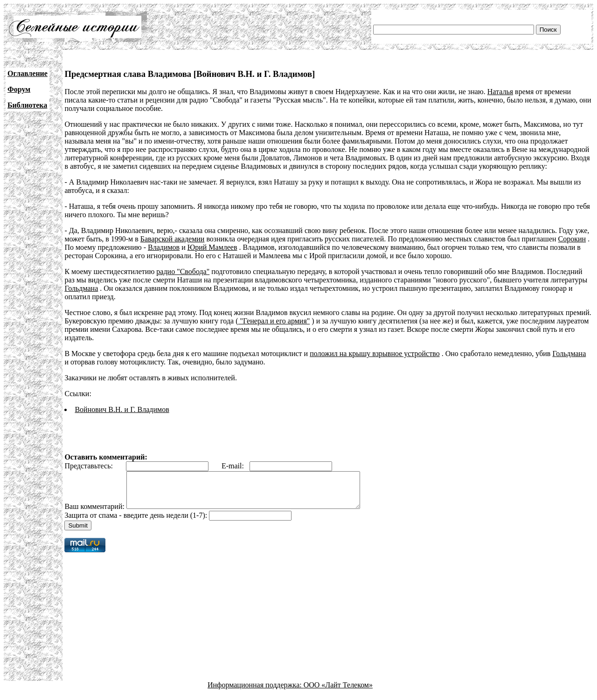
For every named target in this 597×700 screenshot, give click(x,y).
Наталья (500, 92)
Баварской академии (173, 239)
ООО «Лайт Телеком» (338, 692)
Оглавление (28, 73)
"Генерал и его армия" (274, 321)
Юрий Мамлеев (212, 247)
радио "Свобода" (183, 271)
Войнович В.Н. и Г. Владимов (122, 409)
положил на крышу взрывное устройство (375, 353)
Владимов (164, 247)
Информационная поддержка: (256, 692)
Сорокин (572, 239)
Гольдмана (81, 288)
